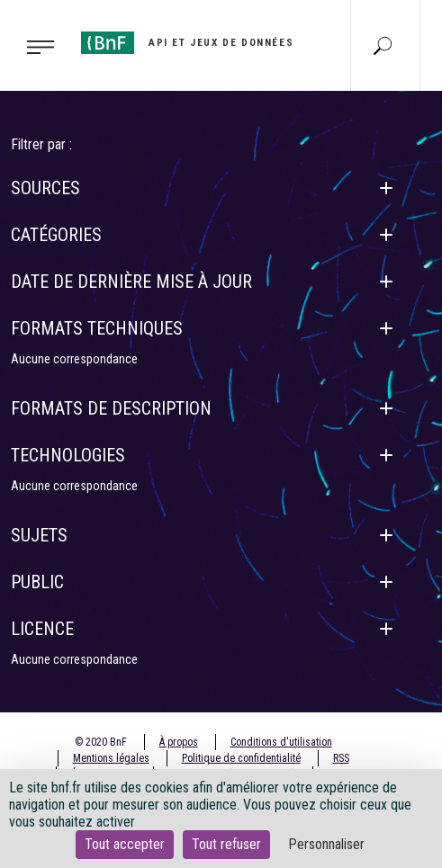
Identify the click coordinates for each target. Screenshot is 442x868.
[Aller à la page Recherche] (383, 45)
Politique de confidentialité (241, 758)
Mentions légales (111, 758)
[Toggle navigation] (35, 46)
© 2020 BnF (101, 742)
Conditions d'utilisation (281, 742)
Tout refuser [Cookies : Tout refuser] (226, 844)
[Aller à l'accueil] (187, 43)
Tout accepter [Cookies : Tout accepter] (125, 844)
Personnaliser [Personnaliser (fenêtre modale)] (326, 844)
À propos (179, 742)
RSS (341, 758)
